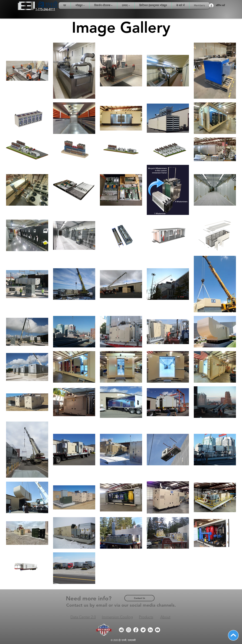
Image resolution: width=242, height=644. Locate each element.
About (165, 617)
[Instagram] (129, 630)
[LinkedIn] (150, 630)
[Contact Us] (139, 598)
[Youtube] (158, 630)
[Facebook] (136, 630)
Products (146, 617)
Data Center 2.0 (83, 617)
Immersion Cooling (117, 617)
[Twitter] (143, 630)
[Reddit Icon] (121, 630)
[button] (153, 6)
